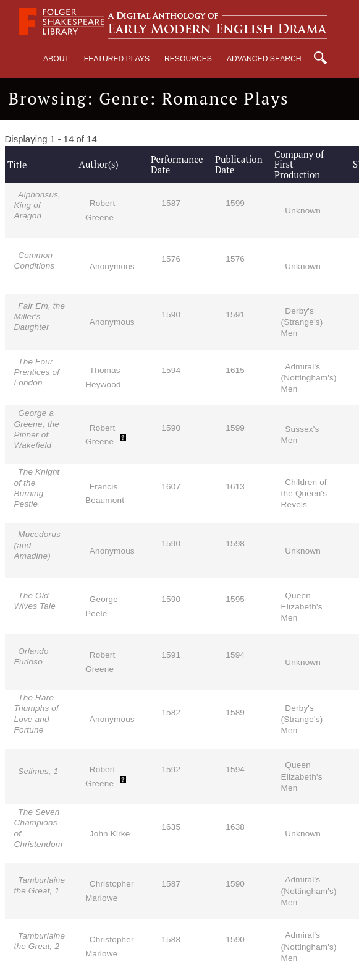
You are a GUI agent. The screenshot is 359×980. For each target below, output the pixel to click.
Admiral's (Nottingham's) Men (309, 378)
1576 (171, 259)
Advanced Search (264, 59)
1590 (171, 315)
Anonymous (112, 266)
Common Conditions (35, 260)
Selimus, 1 (38, 771)
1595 (235, 599)
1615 (235, 370)
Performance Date (177, 164)
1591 (235, 315)
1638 (235, 827)
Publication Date (239, 164)
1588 (171, 939)
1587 (171, 203)
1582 (171, 712)
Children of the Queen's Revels (304, 493)
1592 (171, 769)
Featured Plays (117, 59)
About (56, 59)
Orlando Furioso (32, 656)
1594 (171, 370)
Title (17, 165)
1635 (171, 827)
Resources (188, 59)
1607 (171, 487)
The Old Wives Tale (35, 601)
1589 (235, 712)
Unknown (303, 211)
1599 (235, 203)
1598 (235, 544)
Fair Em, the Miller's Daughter (40, 316)
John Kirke (110, 834)
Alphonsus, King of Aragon (38, 205)
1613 (235, 487)
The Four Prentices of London (37, 372)
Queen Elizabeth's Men (302, 607)
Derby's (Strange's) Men (302, 322)
